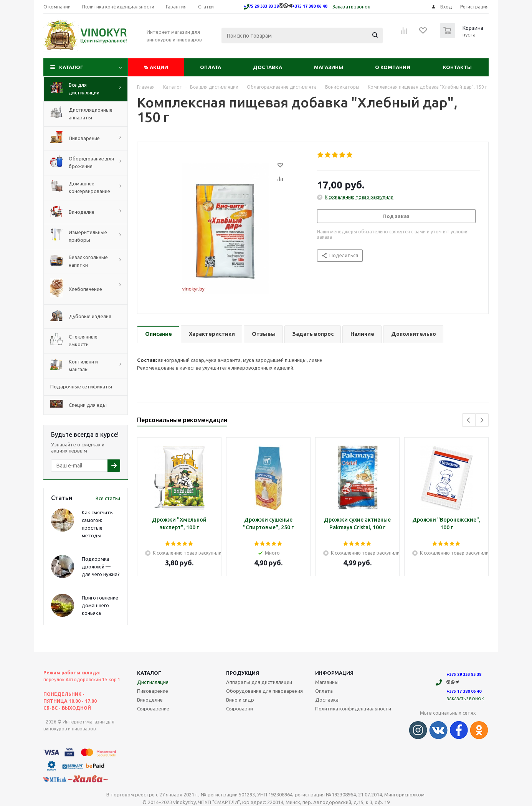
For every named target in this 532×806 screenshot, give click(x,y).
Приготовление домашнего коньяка (100, 605)
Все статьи (108, 498)
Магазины (329, 67)
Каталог (71, 67)
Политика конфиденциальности (353, 709)
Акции (156, 67)
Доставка (268, 67)
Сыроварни (240, 709)
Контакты (457, 67)
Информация (334, 673)
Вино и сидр (240, 700)
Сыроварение (153, 709)
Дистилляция (153, 682)
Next (482, 420)
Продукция (243, 673)
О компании (393, 67)
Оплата (211, 67)
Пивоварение (153, 691)
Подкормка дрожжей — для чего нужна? (101, 567)
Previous (469, 420)
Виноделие (150, 700)
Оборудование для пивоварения (264, 691)
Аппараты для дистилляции (259, 682)
